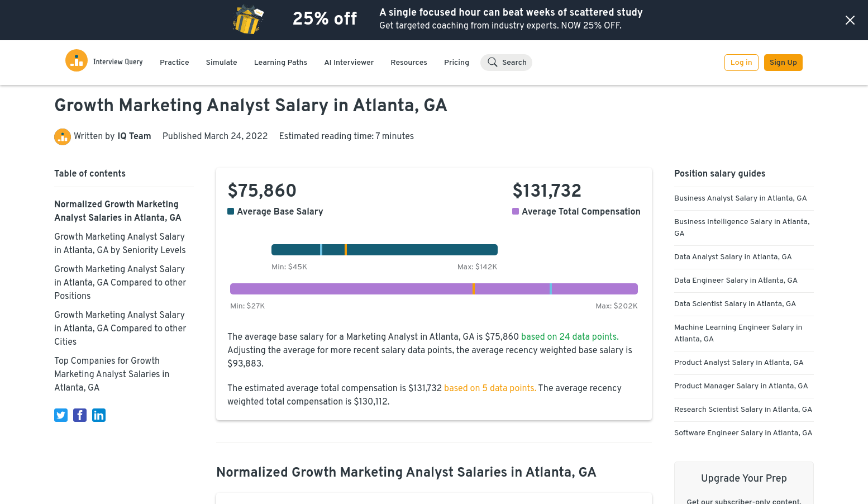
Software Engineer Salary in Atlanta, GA (743, 433)
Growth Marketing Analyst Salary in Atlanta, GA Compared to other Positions (120, 283)
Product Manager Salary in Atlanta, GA (741, 386)
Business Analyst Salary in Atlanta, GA (741, 199)
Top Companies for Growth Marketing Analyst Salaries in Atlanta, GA (112, 375)
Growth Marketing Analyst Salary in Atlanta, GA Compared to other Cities (120, 329)
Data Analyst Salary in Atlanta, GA (733, 257)
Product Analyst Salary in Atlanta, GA (739, 363)
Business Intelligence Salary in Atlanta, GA (742, 228)
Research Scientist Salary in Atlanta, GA (743, 410)
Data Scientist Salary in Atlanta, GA (735, 304)
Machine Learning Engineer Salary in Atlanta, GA (738, 334)
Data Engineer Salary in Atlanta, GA (736, 281)
